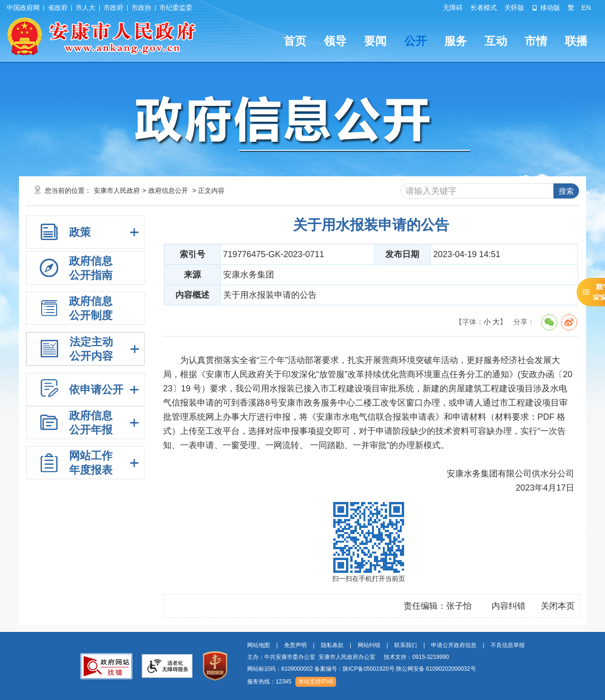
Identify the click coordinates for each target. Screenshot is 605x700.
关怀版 (514, 8)
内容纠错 (509, 606)
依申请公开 (96, 389)
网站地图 (259, 645)
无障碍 (453, 8)
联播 (576, 41)
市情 (536, 41)
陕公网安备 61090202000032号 (436, 669)
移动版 (546, 8)
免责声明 (295, 645)
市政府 (113, 8)
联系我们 (406, 645)
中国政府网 (23, 8)
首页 (295, 41)
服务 (456, 41)
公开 (415, 41)
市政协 (141, 8)
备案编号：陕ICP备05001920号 (354, 669)
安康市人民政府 (117, 190)
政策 (80, 232)
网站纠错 (369, 645)
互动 (496, 41)
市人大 (86, 8)
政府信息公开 (168, 190)
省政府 (58, 8)
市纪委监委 (176, 8)
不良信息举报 (508, 645)
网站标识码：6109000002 (362, 669)
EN (586, 8)
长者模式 (484, 8)
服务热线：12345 (269, 682)
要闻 (375, 41)
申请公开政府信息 (454, 645)
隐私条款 (332, 645)
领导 (335, 41)
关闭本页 (558, 606)
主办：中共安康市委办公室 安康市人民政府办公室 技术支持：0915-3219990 (348, 657)
